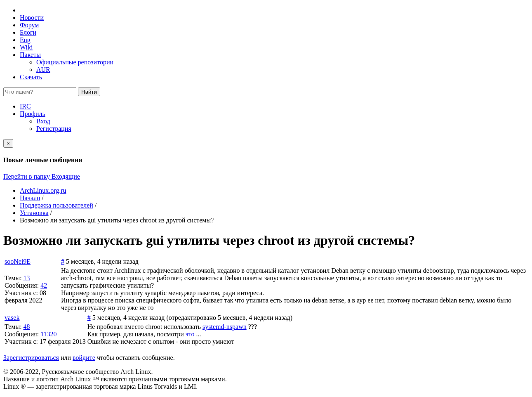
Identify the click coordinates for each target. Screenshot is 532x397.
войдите (84, 358)
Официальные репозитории (75, 62)
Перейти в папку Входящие (42, 176)
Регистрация (54, 129)
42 (44, 285)
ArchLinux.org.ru (43, 190)
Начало (30, 198)
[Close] (8, 143)
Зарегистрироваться (31, 358)
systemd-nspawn (225, 327)
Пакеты (30, 55)
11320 (48, 334)
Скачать (31, 77)
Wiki (26, 47)
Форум (29, 25)
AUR (43, 70)
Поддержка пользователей (56, 205)
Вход (43, 121)
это (190, 334)
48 (27, 327)
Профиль (33, 114)
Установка (34, 213)
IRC (25, 106)
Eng (25, 40)
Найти (89, 92)
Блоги (28, 32)
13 (27, 278)
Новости (32, 18)
